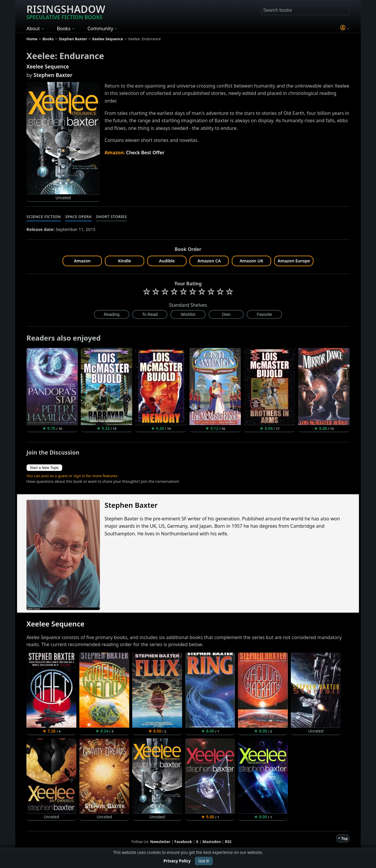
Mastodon (212, 842)
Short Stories (111, 217)
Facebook (183, 842)
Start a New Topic (44, 468)
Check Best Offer (145, 153)
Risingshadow (66, 11)
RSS (228, 842)
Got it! (204, 861)
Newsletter (160, 842)
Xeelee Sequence (48, 66)
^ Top (343, 838)
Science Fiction (44, 217)
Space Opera (78, 217)
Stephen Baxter (53, 75)
